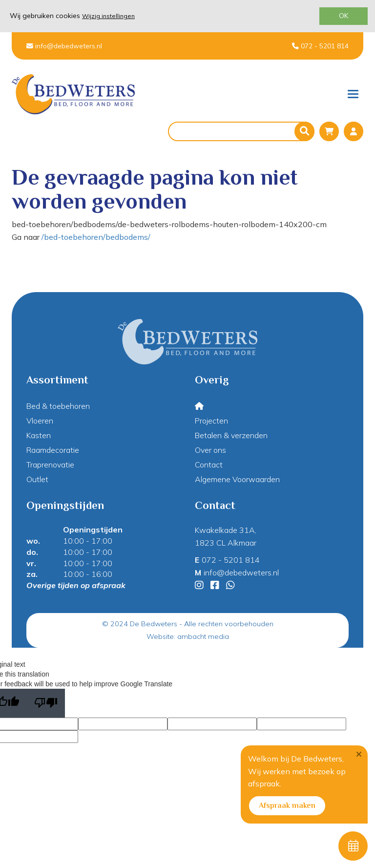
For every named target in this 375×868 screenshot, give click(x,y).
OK (344, 16)
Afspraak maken (287, 805)
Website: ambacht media (188, 636)
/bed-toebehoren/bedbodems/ (96, 237)
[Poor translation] (46, 703)
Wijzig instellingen (108, 16)
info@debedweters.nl (64, 46)
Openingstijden (93, 529)
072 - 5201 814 (320, 46)
